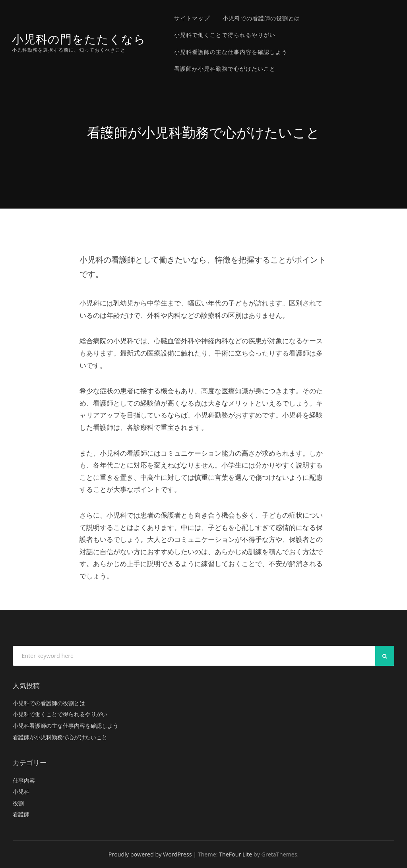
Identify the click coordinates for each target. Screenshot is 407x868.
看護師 (21, 814)
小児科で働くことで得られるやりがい (225, 35)
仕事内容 (24, 780)
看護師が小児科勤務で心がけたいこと (225, 69)
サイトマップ (192, 18)
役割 (18, 803)
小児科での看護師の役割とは (261, 18)
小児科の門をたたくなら (79, 39)
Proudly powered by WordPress (150, 854)
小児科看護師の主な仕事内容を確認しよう (231, 52)
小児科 (21, 792)
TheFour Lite (235, 854)
